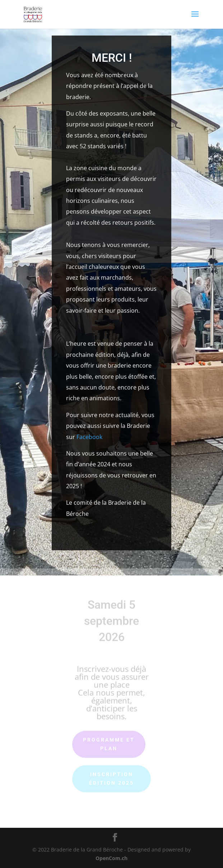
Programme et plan (109, 742)
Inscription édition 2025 (111, 777)
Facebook (89, 437)
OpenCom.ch (111, 858)
